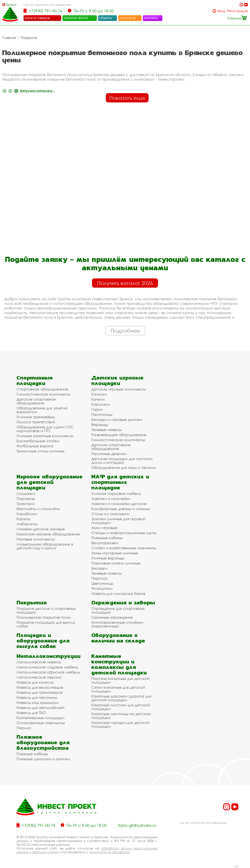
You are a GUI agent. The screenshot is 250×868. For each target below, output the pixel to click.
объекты (106, 18)
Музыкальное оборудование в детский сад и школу (45, 546)
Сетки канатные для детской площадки (118, 689)
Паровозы (26, 499)
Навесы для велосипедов (40, 687)
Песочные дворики (109, 454)
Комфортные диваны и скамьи (121, 509)
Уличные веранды (108, 558)
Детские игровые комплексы (119, 389)
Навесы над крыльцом (38, 702)
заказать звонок (76, 18)
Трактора (26, 504)
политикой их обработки (110, 852)
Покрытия (29, 38)
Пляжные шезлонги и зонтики (43, 759)
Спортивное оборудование (42, 389)
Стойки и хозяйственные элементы (124, 548)
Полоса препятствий (36, 422)
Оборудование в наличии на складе (118, 638)
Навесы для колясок (35, 682)
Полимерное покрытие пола (43, 617)
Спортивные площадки (35, 380)
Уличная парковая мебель (116, 493)
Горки (97, 409)
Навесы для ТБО (31, 713)
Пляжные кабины (107, 538)
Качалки (99, 394)
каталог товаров (37, 18)
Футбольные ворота (35, 446)
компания (127, 18)
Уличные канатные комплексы (45, 436)
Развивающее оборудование (119, 435)
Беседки (99, 568)
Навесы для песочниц (37, 697)
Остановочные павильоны (41, 723)
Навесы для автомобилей (40, 708)
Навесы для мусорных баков (118, 593)
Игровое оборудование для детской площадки (50, 482)
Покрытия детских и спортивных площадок (46, 610)
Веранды (100, 425)
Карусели (101, 404)
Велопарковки (105, 543)
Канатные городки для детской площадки (120, 724)
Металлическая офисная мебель (48, 672)
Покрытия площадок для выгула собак (46, 624)
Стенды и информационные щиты (124, 533)
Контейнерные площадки (40, 718)
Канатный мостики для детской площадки (121, 707)
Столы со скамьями (110, 514)
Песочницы (102, 414)
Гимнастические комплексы (43, 394)
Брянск (11, 5)
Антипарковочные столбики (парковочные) (117, 624)
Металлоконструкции (49, 656)
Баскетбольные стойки (38, 441)
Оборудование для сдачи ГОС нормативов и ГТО (45, 429)
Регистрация (237, 11)
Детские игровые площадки (117, 380)
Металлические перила (39, 677)
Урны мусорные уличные (115, 553)
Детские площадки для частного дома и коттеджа (122, 461)
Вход (222, 11)
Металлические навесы (39, 662)
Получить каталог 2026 (125, 283)
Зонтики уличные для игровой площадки (118, 521)
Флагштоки (102, 588)
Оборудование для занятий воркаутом (42, 410)
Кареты (23, 519)
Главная (9, 38)
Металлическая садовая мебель (47, 667)
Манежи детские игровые (41, 529)
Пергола (99, 578)
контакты (151, 18)
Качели (98, 399)
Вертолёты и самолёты (38, 509)
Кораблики (27, 514)
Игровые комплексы (36, 539)
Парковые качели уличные (116, 563)
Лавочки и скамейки (111, 499)
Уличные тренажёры (36, 417)
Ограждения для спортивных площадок (118, 610)
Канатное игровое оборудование (48, 534)
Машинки (26, 493)
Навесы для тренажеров (40, 692)
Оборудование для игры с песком (124, 467)
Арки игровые (104, 528)
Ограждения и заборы (123, 602)
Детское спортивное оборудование (36, 401)
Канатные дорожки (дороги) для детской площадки (121, 698)
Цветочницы (102, 583)
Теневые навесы (106, 430)
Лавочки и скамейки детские (119, 504)
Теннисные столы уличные (40, 451)
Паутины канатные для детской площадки (120, 680)
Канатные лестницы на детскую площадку (121, 716)
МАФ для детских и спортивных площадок (120, 482)
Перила (24, 728)
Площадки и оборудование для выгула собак (43, 641)
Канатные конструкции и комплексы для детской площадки (119, 664)
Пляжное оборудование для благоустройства (43, 742)
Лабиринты (27, 524)
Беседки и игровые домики (117, 419)
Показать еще (127, 98)
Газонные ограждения (112, 617)
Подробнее (125, 331)
